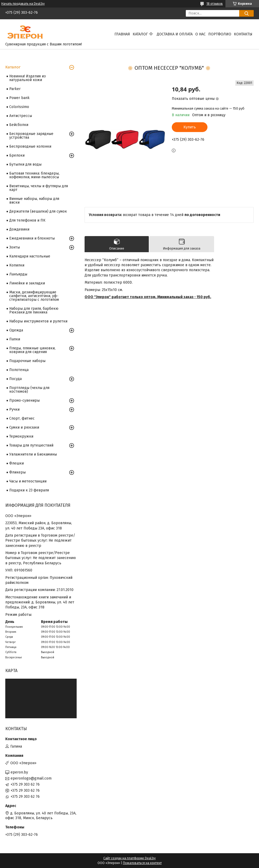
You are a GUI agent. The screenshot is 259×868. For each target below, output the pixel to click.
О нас (200, 34)
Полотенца (19, 370)
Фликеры (17, 472)
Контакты (243, 34)
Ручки (14, 409)
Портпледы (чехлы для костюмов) (29, 390)
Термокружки (21, 436)
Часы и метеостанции (28, 481)
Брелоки (17, 155)
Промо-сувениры (24, 400)
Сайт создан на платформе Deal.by (129, 858)
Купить (190, 127)
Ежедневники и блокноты (32, 238)
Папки (15, 339)
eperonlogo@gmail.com (31, 778)
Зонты (15, 247)
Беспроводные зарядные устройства (31, 136)
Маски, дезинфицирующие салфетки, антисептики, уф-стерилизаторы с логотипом (34, 296)
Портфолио (220, 34)
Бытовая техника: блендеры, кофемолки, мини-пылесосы (34, 175)
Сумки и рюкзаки (24, 427)
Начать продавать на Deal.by (23, 4)
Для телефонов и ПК (27, 220)
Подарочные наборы (27, 361)
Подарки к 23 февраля (29, 490)
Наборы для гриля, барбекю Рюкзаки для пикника (34, 310)
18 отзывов (215, 4)
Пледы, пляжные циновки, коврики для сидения (32, 350)
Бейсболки (19, 125)
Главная (122, 34)
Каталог (140, 34)
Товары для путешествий (31, 445)
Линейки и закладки (27, 283)
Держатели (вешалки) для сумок (38, 211)
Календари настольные (30, 256)
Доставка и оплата (175, 34)
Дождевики (19, 229)
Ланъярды (18, 274)
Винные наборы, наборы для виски (34, 201)
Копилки (17, 265)
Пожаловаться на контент (142, 863)
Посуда (15, 379)
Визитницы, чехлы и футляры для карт (39, 188)
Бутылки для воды (25, 164)
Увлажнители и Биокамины (33, 454)
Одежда (16, 330)
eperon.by (19, 772)
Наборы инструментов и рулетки (38, 321)
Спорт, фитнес (22, 418)
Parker (15, 89)
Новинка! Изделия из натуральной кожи (27, 78)
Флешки (17, 463)
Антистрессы (21, 116)
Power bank (19, 98)
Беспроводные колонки (30, 146)
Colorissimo (19, 107)
